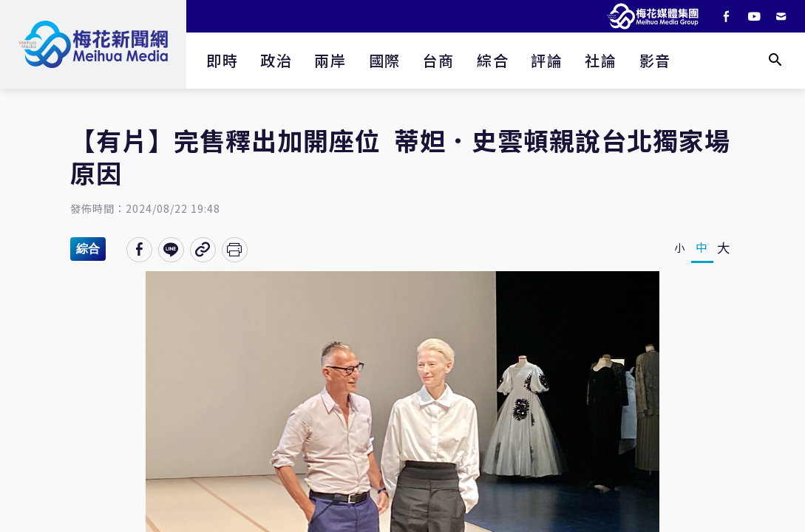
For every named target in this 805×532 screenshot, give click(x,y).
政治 (276, 60)
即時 (222, 60)
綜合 (493, 60)
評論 (547, 60)
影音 (655, 60)
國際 (385, 60)
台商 (439, 60)
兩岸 (330, 60)
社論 (601, 60)
